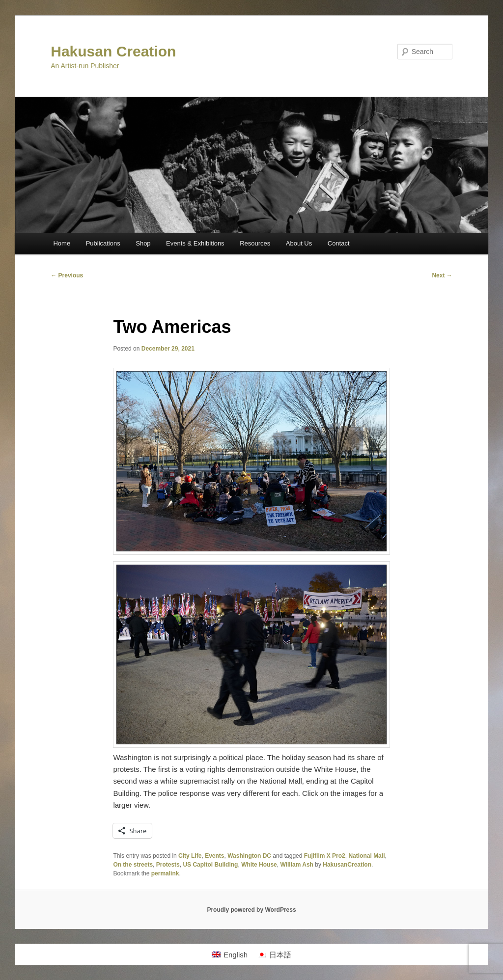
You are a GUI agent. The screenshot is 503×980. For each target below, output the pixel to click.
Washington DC (249, 856)
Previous (67, 275)
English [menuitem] (236, 955)
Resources (255, 243)
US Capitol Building (210, 865)
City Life (190, 856)
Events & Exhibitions (195, 243)
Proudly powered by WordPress (251, 910)
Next (442, 275)
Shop (143, 243)
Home (62, 243)
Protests (168, 865)
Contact (339, 243)
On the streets (133, 865)
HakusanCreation (347, 865)
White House (259, 865)
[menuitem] (230, 954)
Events (214, 856)
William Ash (296, 865)
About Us (299, 243)
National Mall (366, 856)
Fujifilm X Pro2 (325, 856)
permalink (165, 873)
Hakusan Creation (113, 51)
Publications (103, 243)
